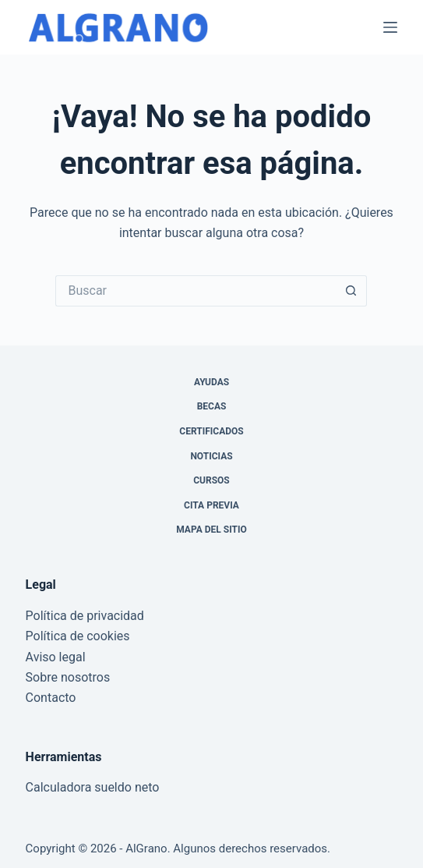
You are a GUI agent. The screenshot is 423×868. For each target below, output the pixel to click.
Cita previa (211, 505)
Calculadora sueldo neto (93, 787)
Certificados (211, 431)
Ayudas (211, 382)
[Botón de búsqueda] (351, 291)
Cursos (211, 480)
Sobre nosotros (68, 677)
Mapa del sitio (211, 530)
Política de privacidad (85, 616)
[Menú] (390, 27)
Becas (212, 406)
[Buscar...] (196, 291)
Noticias (211, 456)
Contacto (51, 698)
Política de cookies (78, 636)
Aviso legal (56, 657)
